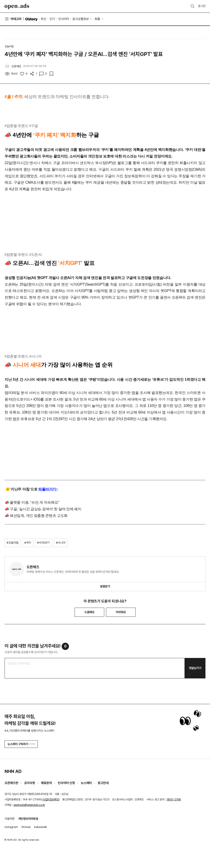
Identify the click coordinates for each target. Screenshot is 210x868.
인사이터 (64, 19)
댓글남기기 (195, 668)
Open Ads (17, 6)
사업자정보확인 (51, 799)
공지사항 (30, 783)
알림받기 (105, 586)
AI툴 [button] (97, 19)
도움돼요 (89, 612)
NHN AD (13, 771)
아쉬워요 (121, 612)
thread (26, 827)
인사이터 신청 (66, 783)
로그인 (202, 6)
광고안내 (103, 783)
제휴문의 (46, 783)
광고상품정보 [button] (81, 19)
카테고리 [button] (13, 19)
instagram (11, 827)
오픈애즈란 (11, 783)
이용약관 (10, 819)
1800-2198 (174, 799)
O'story (31, 19)
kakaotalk (41, 827)
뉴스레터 (86, 783)
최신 (43, 19)
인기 (52, 19)
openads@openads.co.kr (29, 805)
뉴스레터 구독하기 (21, 744)
